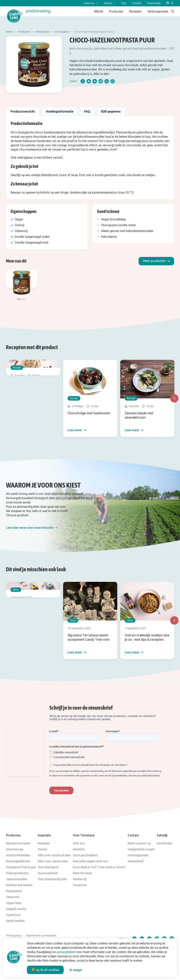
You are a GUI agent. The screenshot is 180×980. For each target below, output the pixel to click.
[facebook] (83, 81)
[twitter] (89, 81)
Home (9, 32)
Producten (24, 32)
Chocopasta (62, 32)
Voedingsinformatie (60, 111)
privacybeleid (66, 952)
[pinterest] (101, 81)
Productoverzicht (23, 111)
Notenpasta (43, 32)
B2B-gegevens (111, 111)
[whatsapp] (113, 81)
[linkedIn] (107, 81)
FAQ (87, 111)
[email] (95, 81)
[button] (156, 261)
